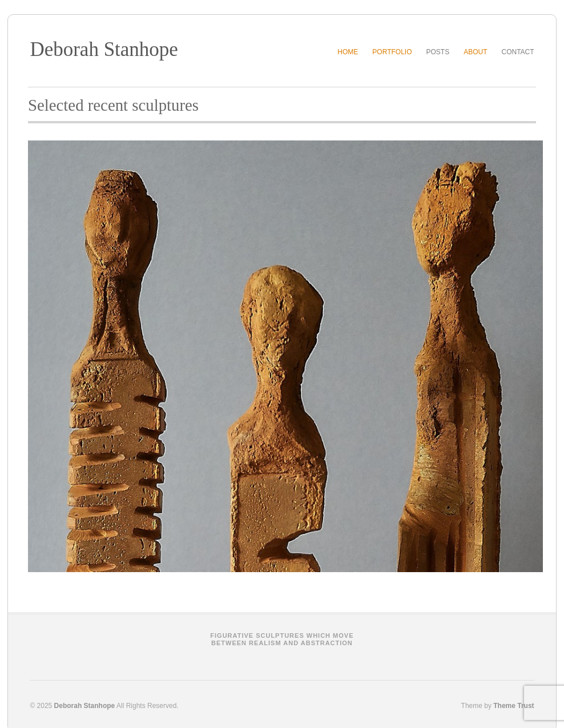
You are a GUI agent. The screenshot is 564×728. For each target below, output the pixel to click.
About (475, 52)
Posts (438, 52)
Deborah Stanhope (104, 49)
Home (348, 52)
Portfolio (392, 52)
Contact (518, 52)
